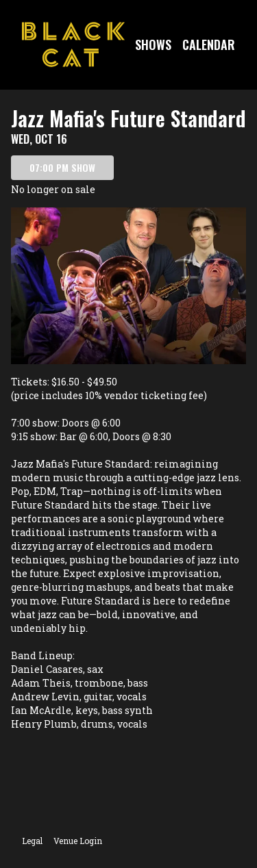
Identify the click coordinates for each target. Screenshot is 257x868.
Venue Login (78, 841)
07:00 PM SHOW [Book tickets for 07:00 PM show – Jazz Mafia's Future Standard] (62, 167)
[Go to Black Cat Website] (73, 44)
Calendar (209, 44)
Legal (32, 841)
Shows (153, 44)
